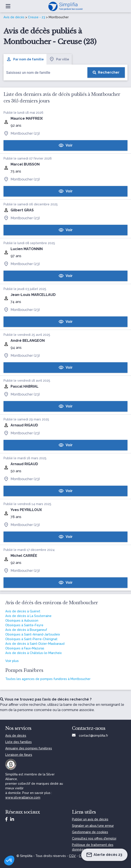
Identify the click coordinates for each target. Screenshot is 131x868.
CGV (72, 856)
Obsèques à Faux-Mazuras (25, 648)
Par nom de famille (25, 59)
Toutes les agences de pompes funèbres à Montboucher (48, 679)
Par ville (59, 59)
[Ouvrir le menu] (8, 6)
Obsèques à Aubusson (22, 621)
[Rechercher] (106, 72)
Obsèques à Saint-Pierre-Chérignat (31, 639)
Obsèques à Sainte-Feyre (24, 625)
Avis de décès (14, 17)
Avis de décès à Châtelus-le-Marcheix (33, 653)
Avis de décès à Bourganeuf (26, 630)
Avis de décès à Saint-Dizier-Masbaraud (35, 644)
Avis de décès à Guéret (23, 611)
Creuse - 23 (37, 17)
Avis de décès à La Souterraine (28, 616)
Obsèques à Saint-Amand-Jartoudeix (33, 634)
